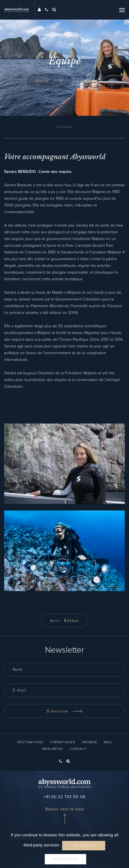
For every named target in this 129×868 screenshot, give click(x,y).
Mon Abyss (53, 749)
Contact (78, 749)
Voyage (65, 127)
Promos (90, 742)
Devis (49, 81)
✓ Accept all (84, 846)
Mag (108, 742)
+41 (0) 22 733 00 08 (64, 797)
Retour (64, 621)
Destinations (30, 742)
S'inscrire (65, 711)
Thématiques (63, 742)
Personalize (65, 859)
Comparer (89, 81)
